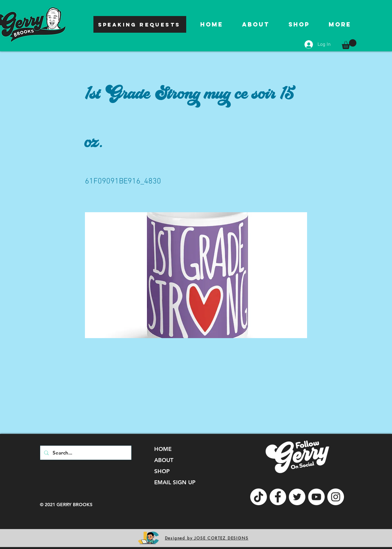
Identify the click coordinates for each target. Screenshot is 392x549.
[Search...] (85, 453)
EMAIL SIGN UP (175, 482)
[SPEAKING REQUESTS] (140, 24)
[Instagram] (336, 497)
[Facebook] (278, 497)
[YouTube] (316, 497)
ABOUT (164, 460)
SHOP (162, 471)
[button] (349, 44)
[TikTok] (259, 497)
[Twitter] (297, 497)
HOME (163, 449)
